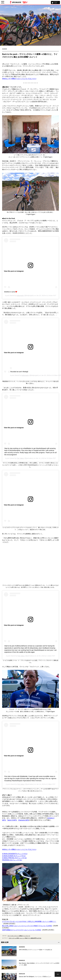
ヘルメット (22, 938)
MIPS (35, 938)
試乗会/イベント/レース (25, 936)
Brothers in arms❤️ (11, 292)
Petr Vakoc (20, 458)
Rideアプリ (28, 938)
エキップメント (15, 936)
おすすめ (39, 938)
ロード (9, 936)
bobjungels (20, 296)
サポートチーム (12, 938)
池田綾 (32, 938)
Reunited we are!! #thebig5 (19, 372)
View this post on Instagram (14, 271)
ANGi (18, 938)
